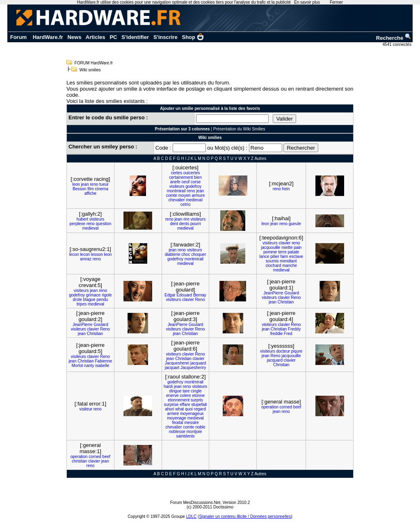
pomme (270, 252)
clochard (274, 266)
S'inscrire (165, 37)
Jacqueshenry (193, 368)
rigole (107, 295)
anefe (175, 182)
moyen (185, 195)
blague (89, 300)
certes (177, 173)
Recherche (394, 38)
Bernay (200, 295)
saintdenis (185, 436)
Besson (79, 189)
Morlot (78, 366)
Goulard (292, 293)
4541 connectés (398, 44)
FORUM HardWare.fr (94, 63)
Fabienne (104, 361)
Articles (96, 37)
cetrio (185, 204)
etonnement (179, 400)
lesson (97, 254)
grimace (94, 295)
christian (79, 461)
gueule (295, 224)
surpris (197, 400)
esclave (296, 256)
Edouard (185, 295)
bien (198, 177)
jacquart (172, 368)
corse (196, 182)
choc (186, 254)
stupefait (199, 405)
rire (186, 219)
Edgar (170, 295)
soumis (272, 261)
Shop (193, 37)
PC (113, 37)
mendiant (288, 261)
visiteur (86, 409)
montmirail (176, 191)
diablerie (173, 254)
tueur (104, 184)
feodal (177, 423)
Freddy (294, 329)
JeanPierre (273, 293)
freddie (277, 334)
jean (85, 184)
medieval (194, 200)
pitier (275, 256)
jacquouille (270, 247)
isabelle (102, 366)
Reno (200, 300)
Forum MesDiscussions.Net (195, 503)
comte (172, 195)
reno (94, 184)
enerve (172, 395)
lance (264, 256)
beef (297, 407)
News (74, 37)
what (179, 409)
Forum (18, 37)
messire (192, 423)
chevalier (177, 200)
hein (286, 189)
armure (199, 195)
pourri (196, 224)
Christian (286, 302)
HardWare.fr (48, 37)
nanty (89, 366)
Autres (260, 158)
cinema (102, 189)
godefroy (193, 186)
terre (282, 252)
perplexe (78, 224)
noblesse (177, 432)
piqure (297, 351)
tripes (82, 304)
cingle (196, 391)
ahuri (169, 409)
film (91, 189)
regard (200, 409)
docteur (283, 351)
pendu (102, 300)
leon (76, 184)
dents (184, 224)
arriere (173, 414)
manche (290, 266)
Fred (288, 334)
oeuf (186, 182)
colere (185, 395)
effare (185, 405)
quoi (189, 409)
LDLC (192, 516)
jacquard (198, 363)
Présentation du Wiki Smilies (239, 129)
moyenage (177, 418)
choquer (199, 254)
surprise (171, 405)
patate (294, 252)
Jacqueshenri (177, 363)
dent (174, 224)
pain (298, 247)
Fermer (336, 2)
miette (287, 247)
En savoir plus (307, 2)
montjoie (194, 432)
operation (270, 407)
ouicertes (192, 173)
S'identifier (135, 37)
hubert (82, 219)
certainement (181, 177)
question (103, 224)
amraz (86, 259)
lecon (74, 254)
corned (286, 407)
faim (284, 256)
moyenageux (192, 414)
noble (200, 427)
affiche (90, 193)
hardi (168, 386)
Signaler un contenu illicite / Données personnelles (245, 516)
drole (78, 300)
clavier (285, 243)
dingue (176, 391)
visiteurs (177, 186)
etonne (198, 395)
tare (186, 391)
